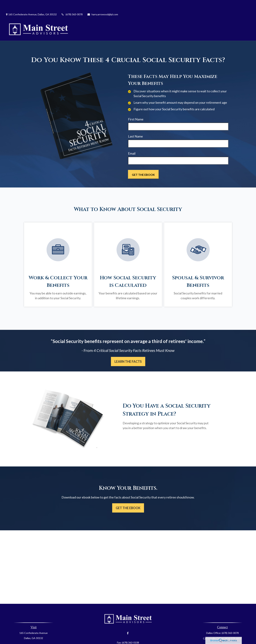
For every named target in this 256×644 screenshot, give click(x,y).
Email (132, 143)
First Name (136, 109)
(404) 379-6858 (233, 628)
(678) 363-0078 (72, 4)
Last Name (135, 126)
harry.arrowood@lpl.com (103, 4)
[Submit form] (143, 164)
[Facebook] (128, 623)
